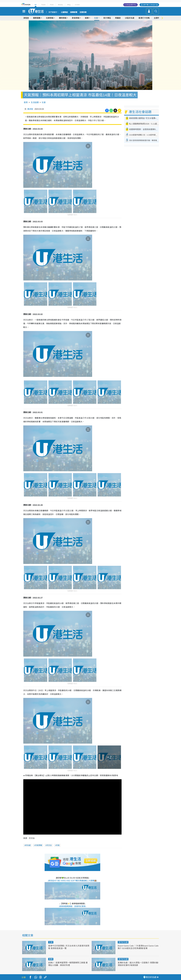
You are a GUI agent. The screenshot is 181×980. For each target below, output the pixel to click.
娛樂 (87, 18)
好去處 (28, 845)
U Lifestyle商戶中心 (130, 5)
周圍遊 (118, 18)
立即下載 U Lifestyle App (150, 5)
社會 (96, 18)
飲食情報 (76, 18)
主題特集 (157, 18)
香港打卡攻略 (144, 18)
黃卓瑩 (30, 109)
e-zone (77, 5)
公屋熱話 (64, 12)
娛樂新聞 (74, 12)
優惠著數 (37, 18)
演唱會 (26, 18)
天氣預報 (39, 845)
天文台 (49, 845)
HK (36, 5)
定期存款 (83, 12)
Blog (69, 5)
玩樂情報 (50, 18)
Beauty (60, 5)
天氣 (58, 845)
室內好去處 (123, 942)
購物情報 (63, 18)
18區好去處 (130, 18)
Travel (43, 5)
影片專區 (107, 18)
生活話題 (35, 102)
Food (52, 5)
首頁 (26, 102)
